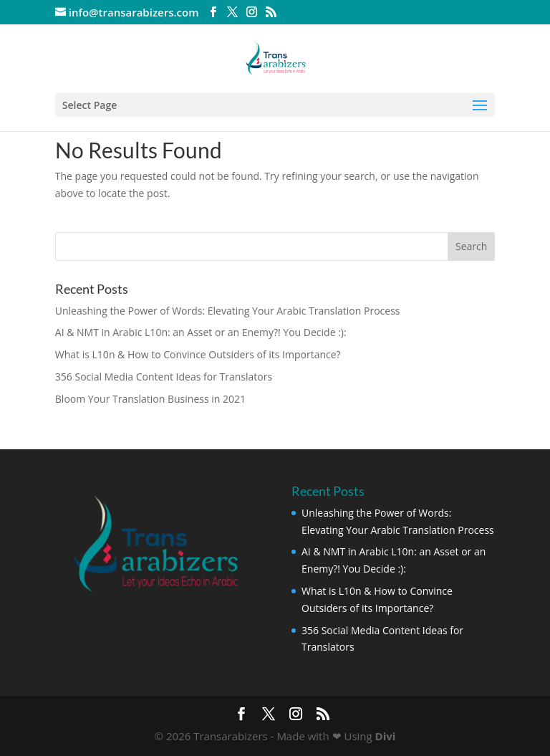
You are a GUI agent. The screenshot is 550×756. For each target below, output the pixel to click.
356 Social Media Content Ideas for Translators (164, 377)
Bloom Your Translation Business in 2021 (150, 399)
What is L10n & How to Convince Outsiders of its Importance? (198, 354)
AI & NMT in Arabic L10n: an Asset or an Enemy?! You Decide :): (201, 332)
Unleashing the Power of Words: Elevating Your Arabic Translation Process (228, 311)
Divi (386, 736)
